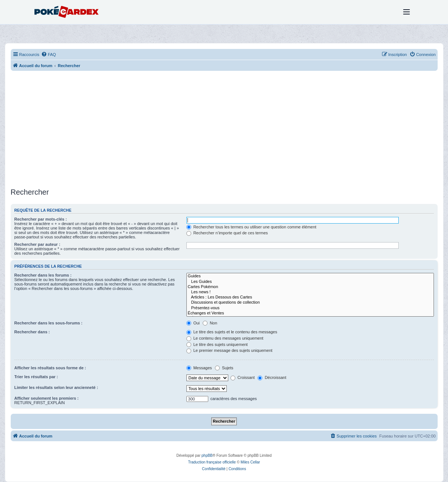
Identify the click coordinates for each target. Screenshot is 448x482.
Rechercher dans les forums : (43, 275)
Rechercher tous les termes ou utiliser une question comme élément (251, 227)
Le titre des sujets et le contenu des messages (232, 332)
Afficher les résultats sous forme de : (50, 368)
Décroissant (272, 377)
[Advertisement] (224, 130)
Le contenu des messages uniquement (225, 338)
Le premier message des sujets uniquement (229, 350)
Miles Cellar (250, 462)
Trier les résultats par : (36, 377)
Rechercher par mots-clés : (41, 219)
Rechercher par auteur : (37, 244)
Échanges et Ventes (310, 313)
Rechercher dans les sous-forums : (49, 323)
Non (210, 323)
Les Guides (310, 282)
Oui (193, 323)
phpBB (207, 455)
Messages (199, 368)
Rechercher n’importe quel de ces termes (227, 233)
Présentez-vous (310, 308)
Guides (310, 276)
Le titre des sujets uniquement (217, 344)
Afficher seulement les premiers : (47, 398)
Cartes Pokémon (310, 287)
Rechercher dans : (32, 332)
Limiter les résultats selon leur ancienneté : (56, 387)
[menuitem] (49, 55)
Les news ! (310, 292)
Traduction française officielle (212, 462)
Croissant (243, 377)
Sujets (224, 368)
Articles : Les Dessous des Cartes (310, 297)
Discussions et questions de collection (310, 303)
